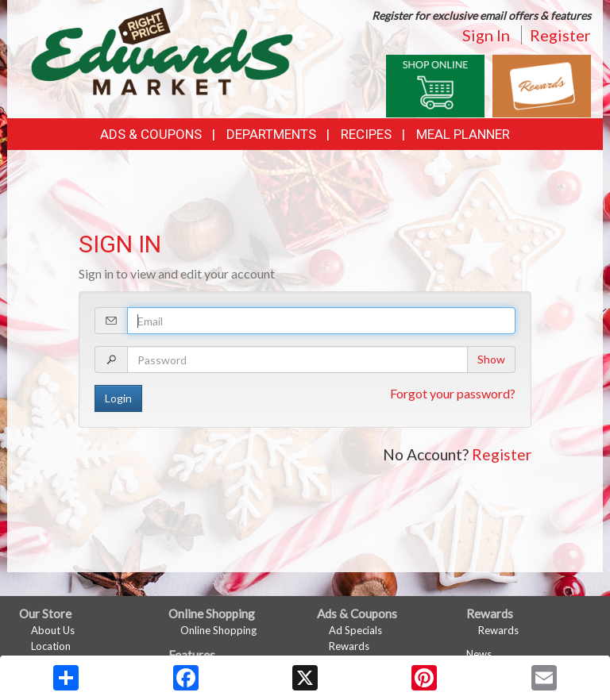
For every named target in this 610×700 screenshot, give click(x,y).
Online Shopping (218, 630)
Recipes (366, 134)
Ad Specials (355, 630)
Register (560, 35)
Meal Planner (463, 134)
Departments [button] (271, 134)
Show (491, 359)
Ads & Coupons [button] (151, 134)
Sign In (486, 35)
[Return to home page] (162, 50)
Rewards (349, 646)
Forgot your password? (453, 393)
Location (51, 646)
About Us (53, 630)
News (479, 654)
